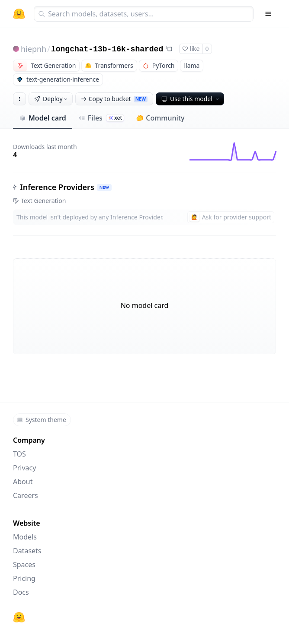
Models (25, 537)
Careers (26, 495)
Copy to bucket (114, 99)
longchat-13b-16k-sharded (107, 49)
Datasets (27, 551)
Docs (21, 592)
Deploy (51, 99)
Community (160, 118)
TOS (19, 454)
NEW (104, 187)
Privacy (24, 468)
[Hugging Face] (19, 617)
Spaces (24, 565)
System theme (42, 420)
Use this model (191, 99)
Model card (43, 118)
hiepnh (34, 49)
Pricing (24, 578)
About (23, 482)
